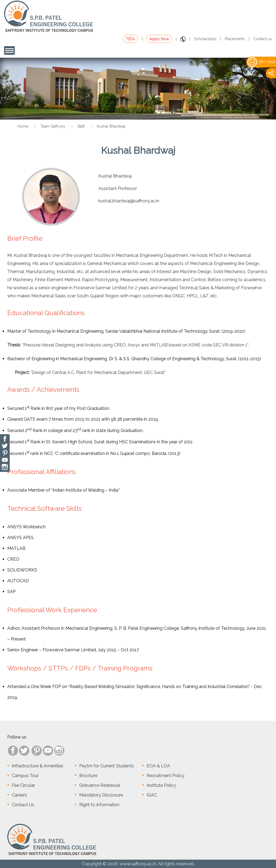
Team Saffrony (53, 126)
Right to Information (99, 805)
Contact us (263, 39)
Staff (81, 126)
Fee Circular (23, 785)
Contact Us (23, 805)
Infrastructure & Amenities (38, 766)
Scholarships (205, 39)
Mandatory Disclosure (101, 795)
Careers (19, 795)
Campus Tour (25, 776)
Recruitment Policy (165, 776)
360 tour (261, 62)
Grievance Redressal (100, 785)
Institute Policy (161, 785)
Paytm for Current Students (107, 766)
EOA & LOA (158, 766)
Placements (235, 39)
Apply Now (159, 39)
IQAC (152, 795)
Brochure (88, 776)
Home (23, 126)
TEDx (130, 39)
